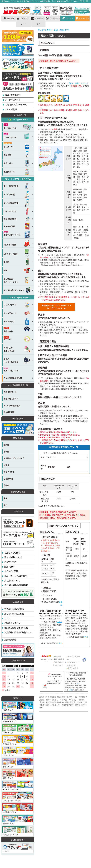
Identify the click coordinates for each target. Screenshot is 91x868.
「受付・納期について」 (78, 83)
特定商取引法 (59, 659)
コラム (7, 618)
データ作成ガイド (13, 100)
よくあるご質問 (11, 571)
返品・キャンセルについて (16, 576)
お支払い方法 (10, 562)
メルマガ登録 (11, 109)
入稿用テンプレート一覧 (16, 105)
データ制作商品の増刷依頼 (16, 585)
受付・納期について (13, 557)
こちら (61, 603)
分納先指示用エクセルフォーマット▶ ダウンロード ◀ (56, 307)
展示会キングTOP (45, 30)
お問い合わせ (73, 668)
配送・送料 (9, 567)
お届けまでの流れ (13, 95)
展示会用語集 (10, 640)
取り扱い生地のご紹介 (14, 609)
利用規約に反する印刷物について (17, 634)
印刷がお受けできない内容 (16, 628)
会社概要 (57, 656)
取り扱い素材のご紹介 (14, 614)
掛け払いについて (12, 580)
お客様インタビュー (13, 623)
